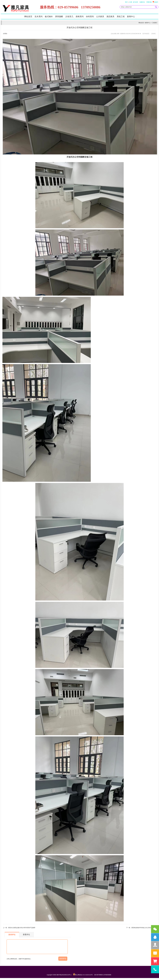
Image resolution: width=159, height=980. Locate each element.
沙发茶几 (69, 17)
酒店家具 (110, 17)
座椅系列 (80, 17)
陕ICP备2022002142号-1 (64, 975)
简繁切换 (149, 2)
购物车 (155, 2)
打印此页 (146, 34)
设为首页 (135, 2)
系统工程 (121, 17)
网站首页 (28, 17)
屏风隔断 (59, 17)
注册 (131, 2)
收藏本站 (142, 2)
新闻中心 (131, 17)
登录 (126, 2)
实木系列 (39, 17)
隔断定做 (84, 157)
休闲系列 (90, 17)
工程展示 (155, 23)
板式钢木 (49, 17)
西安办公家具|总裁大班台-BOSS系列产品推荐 (22, 928)
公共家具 (100, 17)
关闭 (153, 34)
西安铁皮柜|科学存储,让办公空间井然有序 (144, 928)
